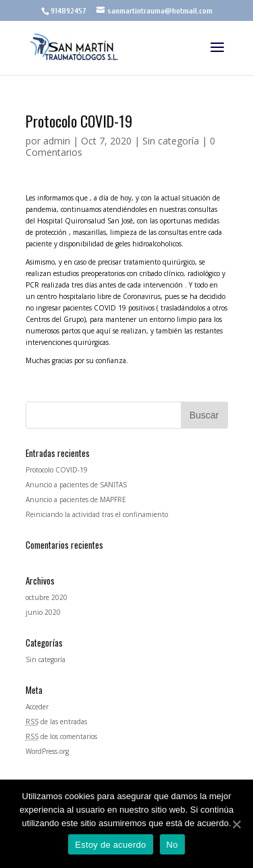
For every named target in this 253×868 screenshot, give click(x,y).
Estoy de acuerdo (110, 845)
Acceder (37, 707)
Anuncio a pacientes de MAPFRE (76, 499)
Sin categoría (171, 141)
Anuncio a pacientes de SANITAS (76, 485)
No (172, 845)
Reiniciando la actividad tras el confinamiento (97, 514)
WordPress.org (47, 751)
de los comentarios (61, 736)
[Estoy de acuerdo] (236, 824)
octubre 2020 (47, 597)
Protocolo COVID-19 (57, 470)
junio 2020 (43, 612)
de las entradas (56, 722)
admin (57, 141)
